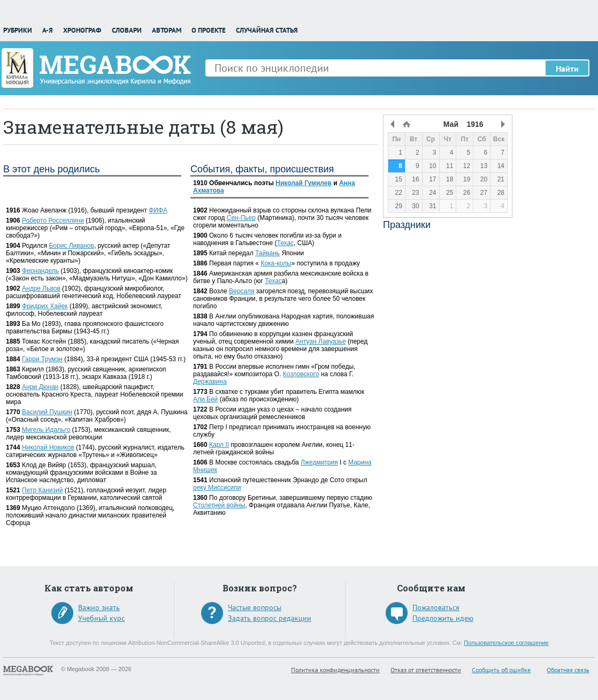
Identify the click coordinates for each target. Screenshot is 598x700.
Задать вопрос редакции (270, 618)
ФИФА (158, 210)
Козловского (301, 374)
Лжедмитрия (319, 462)
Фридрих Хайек (45, 306)
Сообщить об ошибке (501, 670)
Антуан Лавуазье (320, 341)
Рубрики (18, 30)
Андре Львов (41, 288)
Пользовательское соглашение (506, 643)
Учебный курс (101, 618)
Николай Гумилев (304, 183)
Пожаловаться (436, 607)
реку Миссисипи (217, 488)
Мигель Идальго (46, 430)
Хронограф (82, 30)
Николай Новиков (48, 447)
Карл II (219, 445)
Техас (285, 243)
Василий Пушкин (47, 412)
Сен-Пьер (241, 218)
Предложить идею (443, 618)
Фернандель (40, 271)
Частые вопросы (255, 607)
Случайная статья (267, 30)
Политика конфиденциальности (335, 670)
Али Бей (205, 399)
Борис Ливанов (71, 246)
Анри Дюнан (40, 387)
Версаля (242, 291)
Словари (127, 30)
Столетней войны (219, 505)
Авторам (167, 30)
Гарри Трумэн (42, 359)
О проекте (209, 30)
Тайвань (267, 253)
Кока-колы (276, 263)
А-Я (48, 30)
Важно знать (99, 607)
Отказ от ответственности (426, 670)
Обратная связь (568, 670)
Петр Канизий (42, 490)
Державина (210, 382)
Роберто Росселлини (53, 220)
